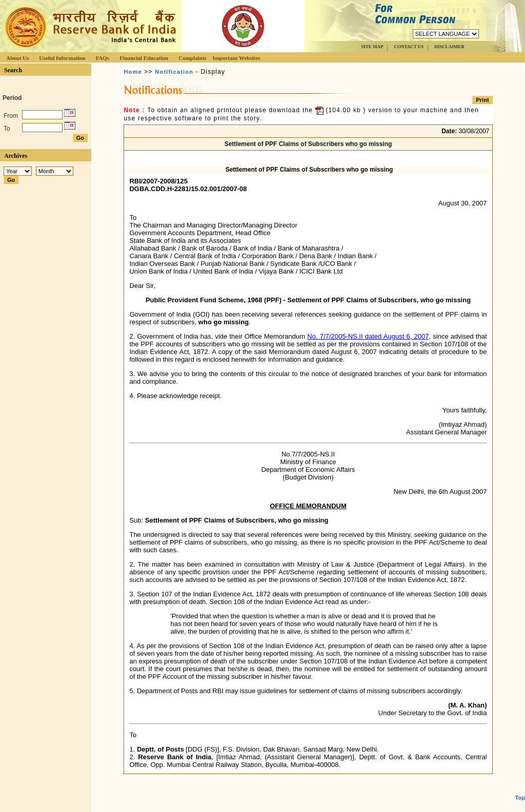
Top (520, 779)
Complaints (192, 58)
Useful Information (62, 58)
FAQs (102, 58)
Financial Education (144, 58)
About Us (17, 58)
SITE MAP (372, 47)
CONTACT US (409, 47)
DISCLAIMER (449, 47)
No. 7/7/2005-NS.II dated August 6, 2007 (368, 336)
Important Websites (237, 58)
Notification (174, 72)
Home (133, 72)
